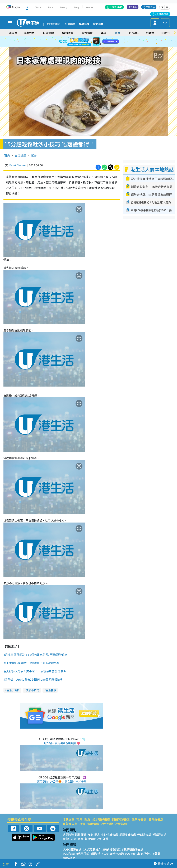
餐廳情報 (93, 824)
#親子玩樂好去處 (133, 849)
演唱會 (13, 33)
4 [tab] (91, 42)
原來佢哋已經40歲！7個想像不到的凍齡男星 (32, 663)
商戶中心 (133, 7)
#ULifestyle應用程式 (76, 854)
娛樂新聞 (84, 24)
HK (27, 7)
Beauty (64, 7)
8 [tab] (89, 46)
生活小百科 (13, 690)
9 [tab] (93, 46)
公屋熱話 (70, 24)
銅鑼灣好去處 (121, 819)
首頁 (7, 155)
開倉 (87, 819)
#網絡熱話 (69, 858)
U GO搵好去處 (162, 14)
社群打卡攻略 (116, 7)
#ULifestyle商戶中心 (138, 854)
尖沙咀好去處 (101, 819)
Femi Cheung (18, 165)
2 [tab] (84, 42)
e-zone (89, 7)
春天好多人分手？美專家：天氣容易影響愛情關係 (35, 671)
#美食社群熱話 (111, 849)
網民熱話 (68, 835)
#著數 (157, 854)
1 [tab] (81, 42)
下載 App (150, 7)
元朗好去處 (139, 819)
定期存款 (98, 24)
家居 (34, 155)
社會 (118, 33)
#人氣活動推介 (92, 849)
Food (51, 7)
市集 (79, 819)
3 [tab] (88, 42)
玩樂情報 (48, 33)
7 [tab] (86, 46)
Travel (38, 7)
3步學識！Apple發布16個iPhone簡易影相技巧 (33, 679)
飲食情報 (87, 33)
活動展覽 (68, 819)
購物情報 (68, 33)
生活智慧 (51, 690)
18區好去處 (167, 33)
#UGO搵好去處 (72, 849)
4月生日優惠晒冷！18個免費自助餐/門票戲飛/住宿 (36, 655)
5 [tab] (95, 42)
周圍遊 (150, 33)
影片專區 (134, 33)
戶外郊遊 (107, 824)
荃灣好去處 (156, 819)
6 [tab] (98, 42)
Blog (77, 7)
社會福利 (121, 824)
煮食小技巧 (33, 690)
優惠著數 (29, 33)
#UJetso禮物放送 (113, 854)
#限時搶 (95, 854)
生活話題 (20, 155)
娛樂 (104, 33)
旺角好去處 (70, 824)
